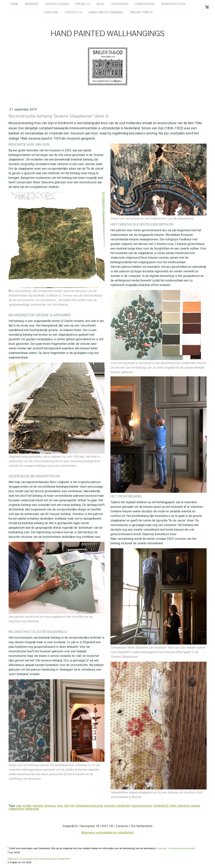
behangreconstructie (89, 806)
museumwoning (141, 806)
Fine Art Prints (141, 13)
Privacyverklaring (45, 859)
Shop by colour (57, 4)
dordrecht (123, 806)
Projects (83, 4)
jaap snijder (24, 806)
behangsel (32, 809)
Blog (100, 4)
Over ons (51, 13)
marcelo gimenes (44, 806)
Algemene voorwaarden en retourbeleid (107, 833)
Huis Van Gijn (66, 806)
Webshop (32, 4)
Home (14, 4)
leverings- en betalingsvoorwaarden (176, 848)
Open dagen (119, 4)
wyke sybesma (179, 806)
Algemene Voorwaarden (21, 859)
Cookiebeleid (63, 859)
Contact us (74, 13)
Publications (145, 4)
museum (110, 806)
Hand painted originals (106, 13)
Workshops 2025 (173, 4)
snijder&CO (161, 806)
